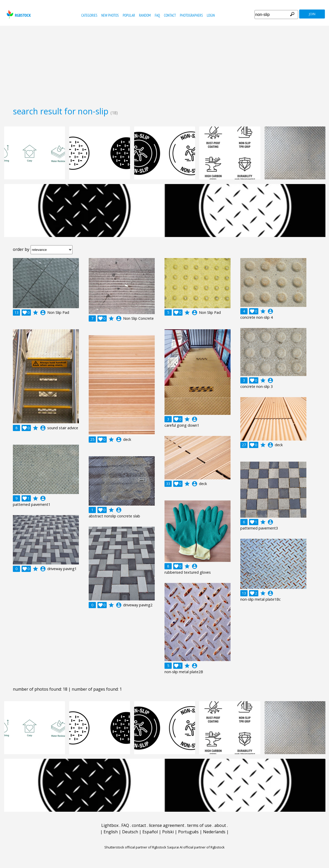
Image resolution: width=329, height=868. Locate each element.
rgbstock (18, 14)
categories (89, 15)
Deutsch (130, 832)
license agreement (167, 825)
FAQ (157, 15)
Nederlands (214, 832)
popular (129, 15)
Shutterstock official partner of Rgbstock (135, 847)
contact (170, 15)
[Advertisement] (164, 64)
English (111, 832)
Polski (168, 832)
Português (188, 832)
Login (211, 15)
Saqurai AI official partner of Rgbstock (196, 847)
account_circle (43, 313)
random (145, 15)
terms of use (199, 825)
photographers (191, 15)
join (312, 14)
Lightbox (110, 825)
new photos (110, 15)
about (220, 825)
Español (150, 832)
